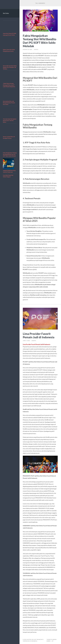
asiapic (36, 49)
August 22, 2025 (27, 49)
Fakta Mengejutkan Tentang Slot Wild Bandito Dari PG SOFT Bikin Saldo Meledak (10, 154)
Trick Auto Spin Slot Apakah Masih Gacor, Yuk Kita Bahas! (10, 121)
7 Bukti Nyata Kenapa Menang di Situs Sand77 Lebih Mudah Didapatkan (9, 85)
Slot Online (6, 13)
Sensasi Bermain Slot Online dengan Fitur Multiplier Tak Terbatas (10, 67)
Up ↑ (53, 641)
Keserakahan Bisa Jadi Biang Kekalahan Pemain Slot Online (9, 103)
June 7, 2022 (26, 341)
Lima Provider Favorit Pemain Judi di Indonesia (39, 335)
